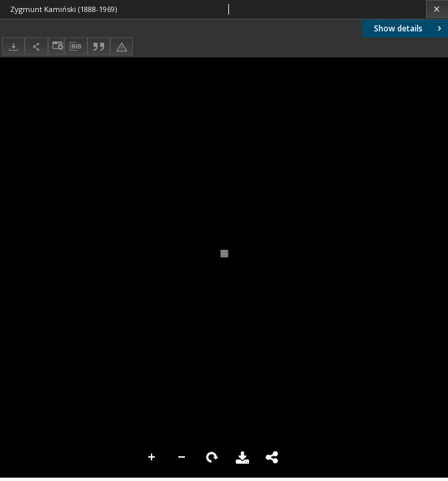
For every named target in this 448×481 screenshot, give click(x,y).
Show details (409, 28)
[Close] (437, 9)
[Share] (36, 46)
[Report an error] (122, 46)
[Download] (13, 46)
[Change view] (56, 46)
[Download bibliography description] (75, 47)
